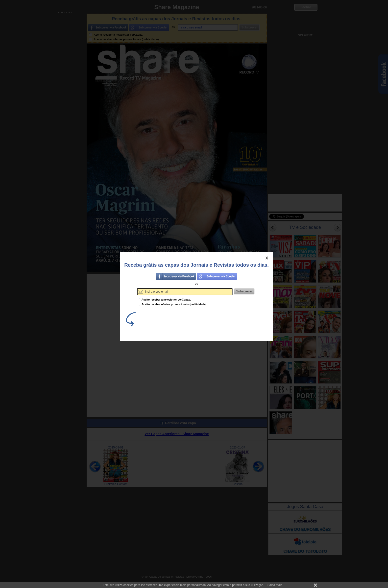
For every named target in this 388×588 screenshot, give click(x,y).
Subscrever (244, 291)
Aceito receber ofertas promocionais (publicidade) (172, 304)
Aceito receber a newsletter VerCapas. (164, 300)
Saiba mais (275, 585)
